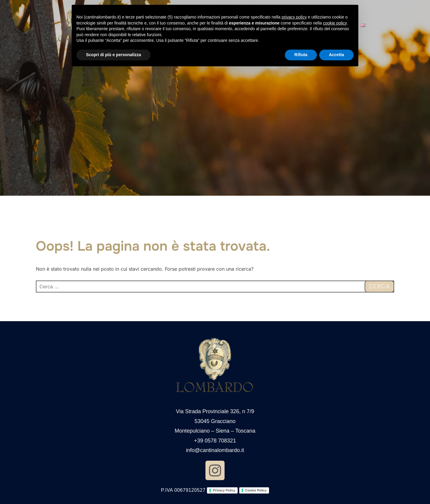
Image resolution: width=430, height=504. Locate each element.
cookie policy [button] (335, 23)
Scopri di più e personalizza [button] (113, 55)
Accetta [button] (336, 55)
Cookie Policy (256, 490)
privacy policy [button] (294, 17)
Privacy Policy (224, 490)
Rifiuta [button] (301, 55)
